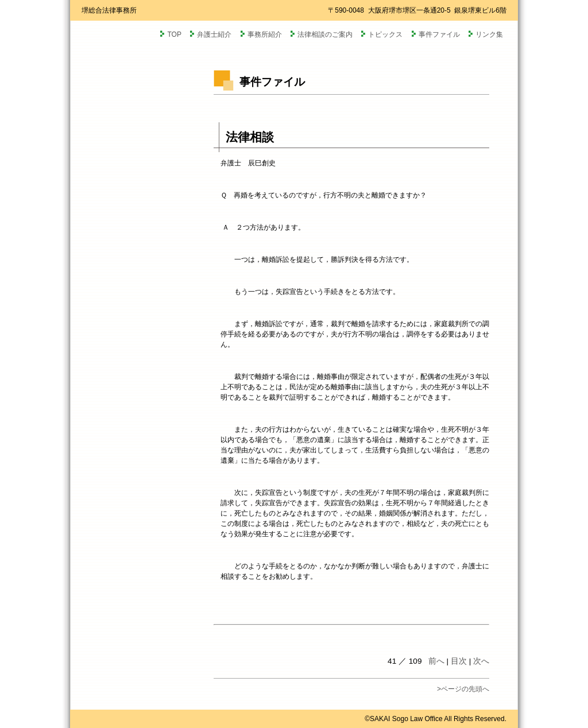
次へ (481, 661)
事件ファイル (439, 34)
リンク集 (489, 34)
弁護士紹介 (214, 34)
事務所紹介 (265, 34)
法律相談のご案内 (325, 34)
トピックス (385, 34)
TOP (174, 34)
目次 (459, 661)
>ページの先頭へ (463, 689)
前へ (436, 661)
